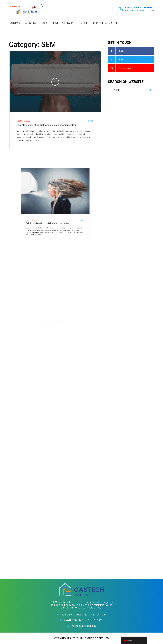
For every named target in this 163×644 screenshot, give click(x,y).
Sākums (14, 23)
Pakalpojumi (50, 23)
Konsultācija (103, 23)
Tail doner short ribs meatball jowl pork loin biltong (52, 214)
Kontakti (83, 23)
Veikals (68, 23)
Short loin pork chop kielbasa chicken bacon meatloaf (48, 123)
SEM (88, 119)
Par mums (30, 23)
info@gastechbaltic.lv (83, 626)
